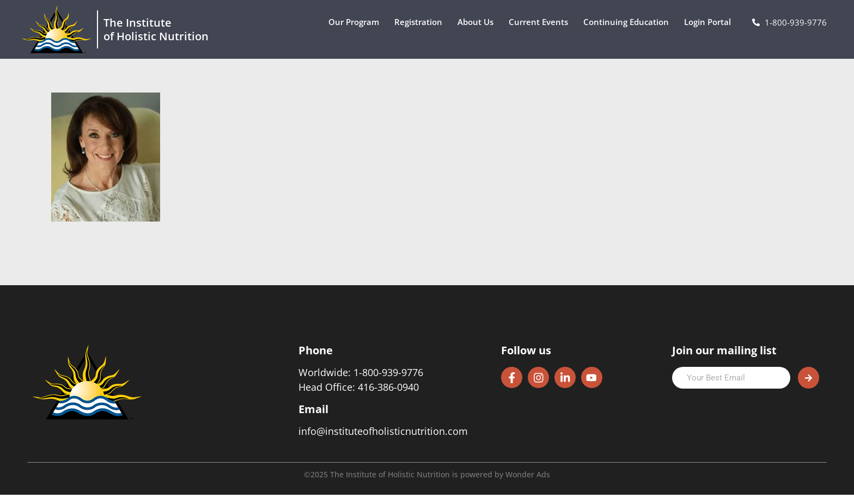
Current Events (541, 22)
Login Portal (710, 22)
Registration (421, 22)
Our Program (356, 22)
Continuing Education (629, 22)
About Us (478, 22)
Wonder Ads (528, 484)
